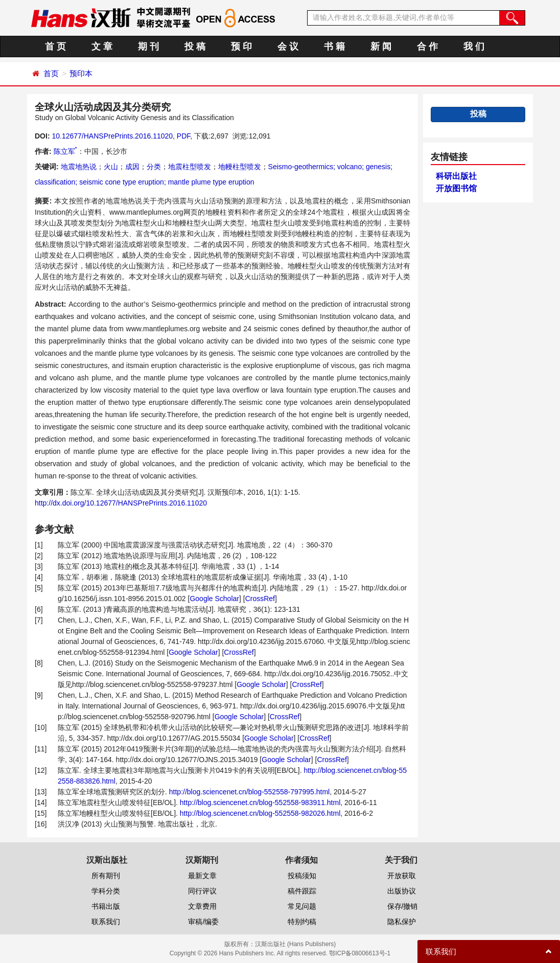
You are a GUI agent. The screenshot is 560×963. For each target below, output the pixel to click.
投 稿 (195, 47)
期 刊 (148, 47)
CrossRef (260, 599)
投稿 (478, 114)
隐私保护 (402, 922)
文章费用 (202, 906)
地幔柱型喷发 (240, 167)
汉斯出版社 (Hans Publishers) (296, 944)
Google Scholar (214, 599)
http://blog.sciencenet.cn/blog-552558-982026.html (260, 813)
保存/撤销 (403, 906)
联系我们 (106, 922)
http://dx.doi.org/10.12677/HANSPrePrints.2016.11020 (121, 503)
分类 (154, 167)
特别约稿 (302, 922)
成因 (132, 167)
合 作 (427, 47)
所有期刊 (106, 876)
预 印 (241, 47)
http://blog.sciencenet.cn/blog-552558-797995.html (249, 792)
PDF (183, 136)
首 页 (55, 47)
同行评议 (202, 891)
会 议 (288, 47)
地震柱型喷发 (190, 167)
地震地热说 (79, 167)
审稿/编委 (203, 922)
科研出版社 (456, 176)
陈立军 (65, 151)
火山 (111, 167)
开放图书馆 (456, 188)
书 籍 (334, 47)
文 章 (102, 47)
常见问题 (302, 906)
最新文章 (202, 876)
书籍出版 (106, 906)
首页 (51, 73)
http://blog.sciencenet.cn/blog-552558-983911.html (260, 803)
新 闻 (381, 47)
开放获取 (402, 876)
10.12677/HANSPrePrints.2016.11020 (112, 136)
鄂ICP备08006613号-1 (360, 953)
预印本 (81, 73)
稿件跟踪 (302, 891)
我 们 (474, 47)
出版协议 (402, 891)
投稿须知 (302, 876)
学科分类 (106, 891)
